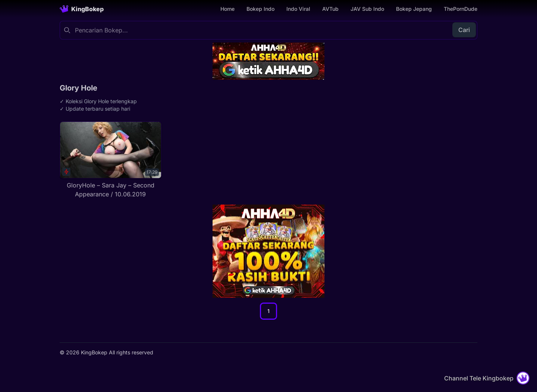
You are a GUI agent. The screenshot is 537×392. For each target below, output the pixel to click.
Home (227, 9)
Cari (464, 30)
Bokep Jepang (414, 9)
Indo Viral (298, 9)
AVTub (330, 9)
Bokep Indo (260, 9)
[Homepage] (82, 9)
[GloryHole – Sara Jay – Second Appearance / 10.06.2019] (111, 160)
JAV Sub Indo (367, 9)
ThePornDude (461, 9)
